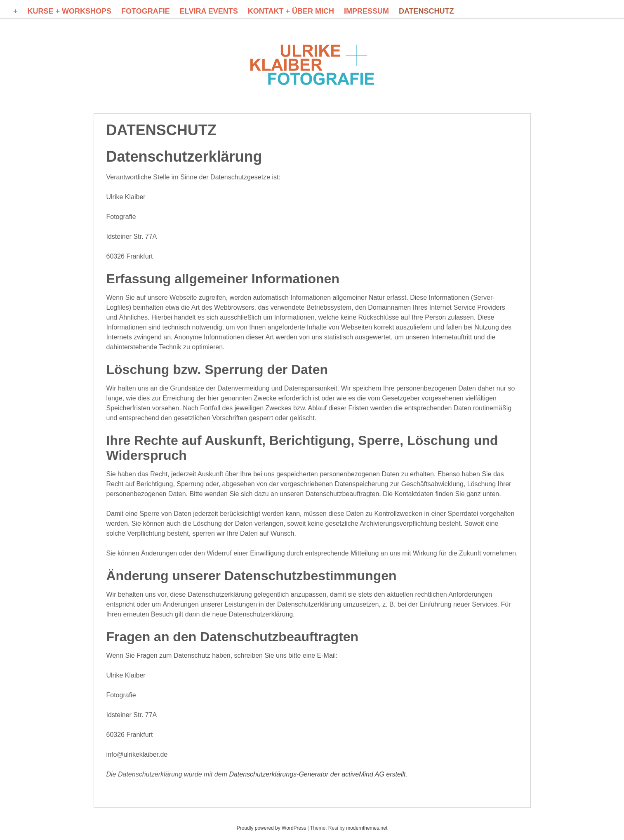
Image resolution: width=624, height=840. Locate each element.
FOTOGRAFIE (146, 11)
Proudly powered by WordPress (272, 828)
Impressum (366, 11)
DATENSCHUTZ (426, 11)
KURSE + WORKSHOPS (70, 11)
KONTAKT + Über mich (291, 11)
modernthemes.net (367, 828)
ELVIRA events (209, 11)
